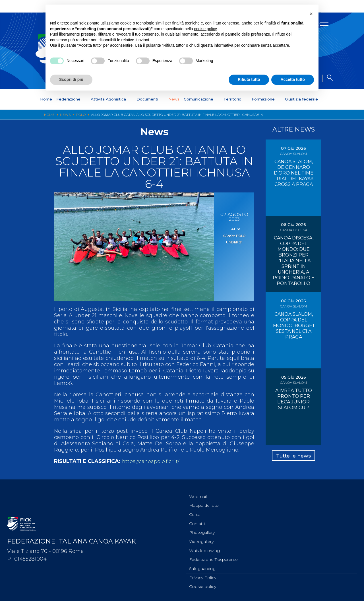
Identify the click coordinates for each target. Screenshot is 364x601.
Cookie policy (203, 586)
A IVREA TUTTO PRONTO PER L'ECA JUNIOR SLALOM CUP (294, 399)
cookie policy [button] (205, 29)
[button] (311, 14)
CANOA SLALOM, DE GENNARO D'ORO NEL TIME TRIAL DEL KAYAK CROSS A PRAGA (294, 173)
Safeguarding (202, 568)
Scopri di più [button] (71, 79)
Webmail (198, 493)
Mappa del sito (204, 502)
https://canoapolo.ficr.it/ (152, 461)
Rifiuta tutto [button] (249, 79)
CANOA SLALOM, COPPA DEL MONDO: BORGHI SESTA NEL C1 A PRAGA (294, 326)
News (173, 99)
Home (32, 99)
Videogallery (201, 540)
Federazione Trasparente (213, 558)
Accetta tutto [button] (293, 79)
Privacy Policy (203, 577)
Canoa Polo (234, 235)
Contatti (197, 521)
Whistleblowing (204, 549)
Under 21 (234, 241)
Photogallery (202, 530)
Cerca (195, 511)
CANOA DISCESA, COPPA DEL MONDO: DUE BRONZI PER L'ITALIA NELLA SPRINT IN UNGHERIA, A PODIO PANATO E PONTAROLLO (294, 261)
